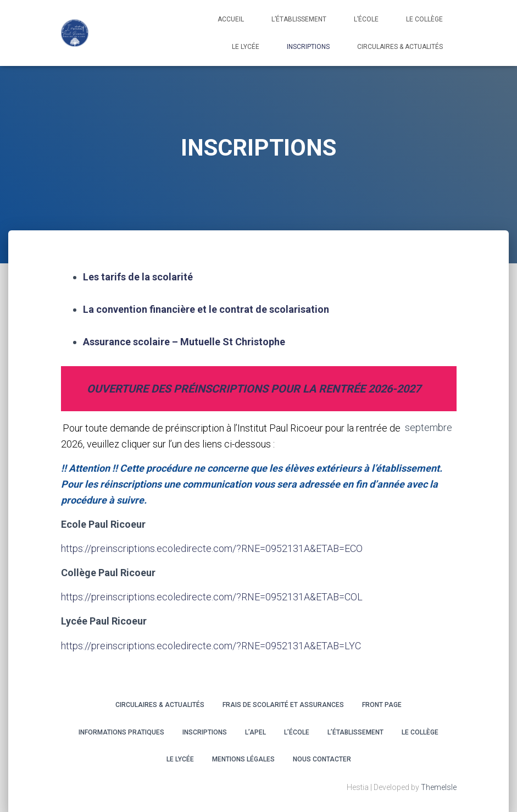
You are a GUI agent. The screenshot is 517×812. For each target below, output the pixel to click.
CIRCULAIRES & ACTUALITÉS (400, 47)
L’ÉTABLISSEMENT (355, 732)
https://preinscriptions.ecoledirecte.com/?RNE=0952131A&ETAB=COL (212, 597)
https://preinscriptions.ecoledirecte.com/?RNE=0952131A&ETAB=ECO (212, 548)
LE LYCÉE (246, 47)
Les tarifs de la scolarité (138, 277)
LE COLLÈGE (424, 19)
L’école (366, 19)
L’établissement (299, 19)
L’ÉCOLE (297, 732)
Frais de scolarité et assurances (283, 705)
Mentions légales (243, 759)
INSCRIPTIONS (308, 47)
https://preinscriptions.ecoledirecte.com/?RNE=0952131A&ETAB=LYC (211, 646)
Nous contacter (322, 759)
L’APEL (255, 732)
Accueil (231, 19)
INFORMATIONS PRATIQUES (121, 732)
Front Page (382, 705)
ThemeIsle (439, 787)
